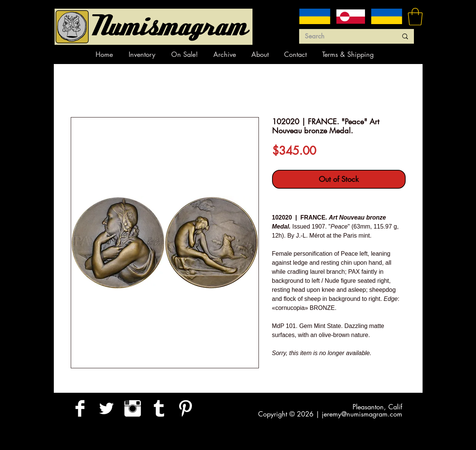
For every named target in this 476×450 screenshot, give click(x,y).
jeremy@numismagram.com (362, 414)
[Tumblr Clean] (159, 408)
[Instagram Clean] (133, 408)
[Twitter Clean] (106, 408)
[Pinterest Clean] (185, 408)
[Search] (346, 37)
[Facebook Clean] (80, 408)
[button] (415, 17)
